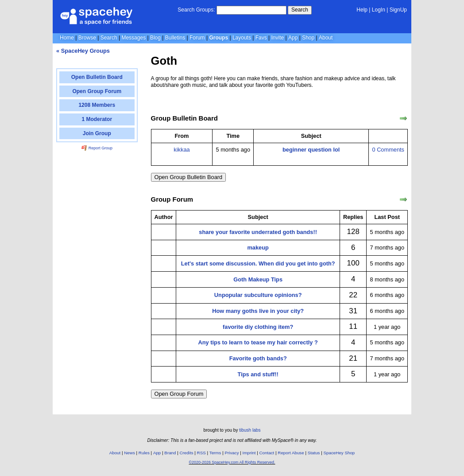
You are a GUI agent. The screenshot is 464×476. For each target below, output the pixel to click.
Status (314, 453)
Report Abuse (291, 453)
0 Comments (388, 150)
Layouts (242, 38)
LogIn (379, 10)
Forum (197, 38)
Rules (144, 453)
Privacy (232, 453)
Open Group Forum (179, 394)
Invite (278, 38)
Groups (218, 38)
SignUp (398, 10)
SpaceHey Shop (339, 453)
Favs (261, 38)
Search (300, 10)
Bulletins (175, 38)
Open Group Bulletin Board (189, 177)
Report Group (97, 148)
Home (67, 38)
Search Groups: (196, 10)
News (130, 453)
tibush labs (250, 430)
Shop (308, 38)
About (326, 38)
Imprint (249, 453)
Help (362, 10)
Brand (170, 453)
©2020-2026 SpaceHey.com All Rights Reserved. (232, 462)
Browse (87, 38)
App (293, 38)
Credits (187, 453)
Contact (267, 453)
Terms (215, 453)
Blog (155, 38)
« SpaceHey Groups (83, 51)
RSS (201, 453)
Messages (133, 38)
